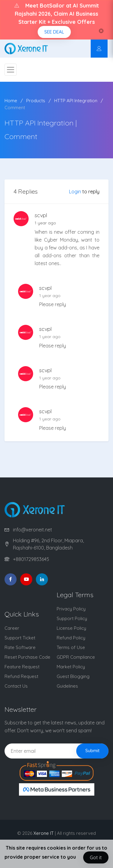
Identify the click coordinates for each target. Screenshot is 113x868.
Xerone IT (44, 833)
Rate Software (20, 647)
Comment (15, 108)
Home (11, 101)
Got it (96, 857)
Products (36, 101)
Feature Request (22, 667)
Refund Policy (71, 638)
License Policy (71, 628)
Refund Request (21, 676)
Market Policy (71, 667)
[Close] (101, 31)
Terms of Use (71, 647)
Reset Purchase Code (27, 657)
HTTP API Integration (76, 101)
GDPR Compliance (76, 657)
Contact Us (16, 686)
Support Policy (72, 618)
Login (75, 192)
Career (12, 628)
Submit (92, 751)
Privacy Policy (71, 609)
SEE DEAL (54, 32)
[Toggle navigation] (11, 70)
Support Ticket (20, 638)
